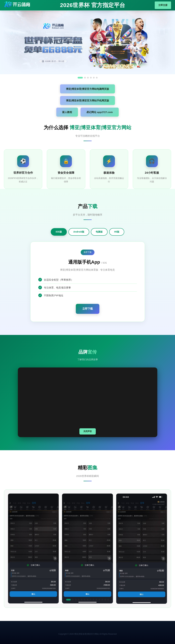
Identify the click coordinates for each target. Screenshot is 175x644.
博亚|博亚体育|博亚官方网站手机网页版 (87, 100)
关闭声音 (88, 431)
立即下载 (88, 309)
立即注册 (163, 5)
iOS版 (59, 232)
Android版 (79, 232)
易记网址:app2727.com (100, 112)
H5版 (117, 232)
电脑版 (99, 232)
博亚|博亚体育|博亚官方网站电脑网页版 (87, 89)
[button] (68, 600)
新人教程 (67, 112)
